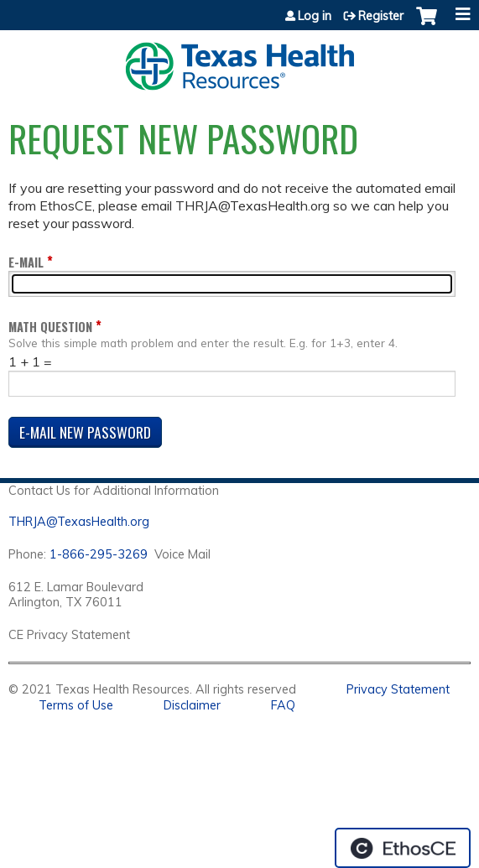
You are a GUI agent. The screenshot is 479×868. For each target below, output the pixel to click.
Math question (50, 327)
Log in (315, 16)
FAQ (283, 705)
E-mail (26, 262)
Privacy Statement (398, 689)
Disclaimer (192, 705)
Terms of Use (76, 705)
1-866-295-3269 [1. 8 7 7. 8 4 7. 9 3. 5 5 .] (99, 554)
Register (381, 16)
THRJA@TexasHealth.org (79, 522)
